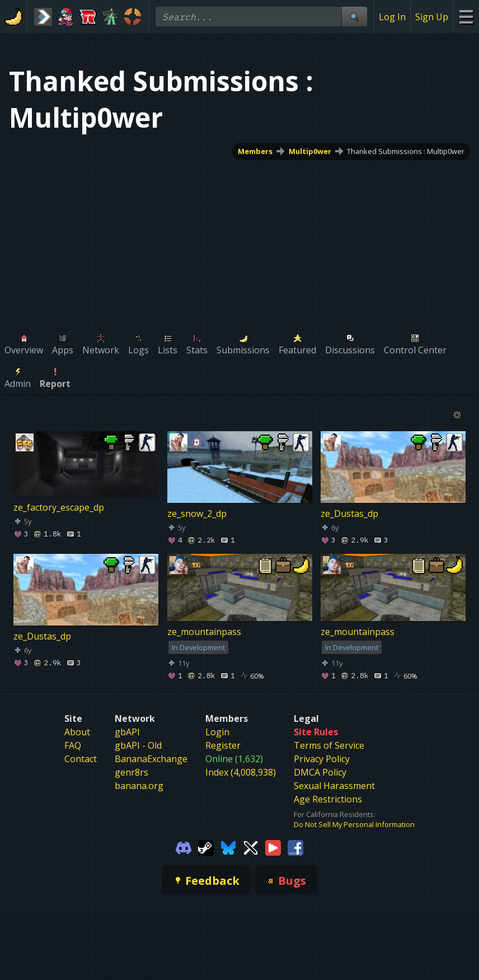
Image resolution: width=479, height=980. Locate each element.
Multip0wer (310, 151)
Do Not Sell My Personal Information (354, 824)
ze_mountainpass (204, 632)
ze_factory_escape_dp (59, 507)
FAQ (73, 745)
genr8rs (132, 772)
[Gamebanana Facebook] (295, 847)
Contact (81, 759)
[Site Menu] (466, 17)
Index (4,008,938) (241, 772)
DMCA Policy (320, 772)
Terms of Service (329, 745)
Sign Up (432, 17)
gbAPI (127, 732)
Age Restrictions (328, 799)
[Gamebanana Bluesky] (228, 847)
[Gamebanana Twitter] (251, 847)
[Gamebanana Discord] (184, 847)
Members (255, 151)
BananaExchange (151, 759)
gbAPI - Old (138, 745)
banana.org (139, 786)
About (77, 732)
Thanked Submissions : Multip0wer (406, 151)
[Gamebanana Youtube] (273, 847)
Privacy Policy (322, 759)
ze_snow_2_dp (197, 514)
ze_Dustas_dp (349, 514)
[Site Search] (354, 17)
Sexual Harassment (334, 786)
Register (223, 745)
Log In (392, 17)
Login (217, 732)
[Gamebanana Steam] (206, 847)
